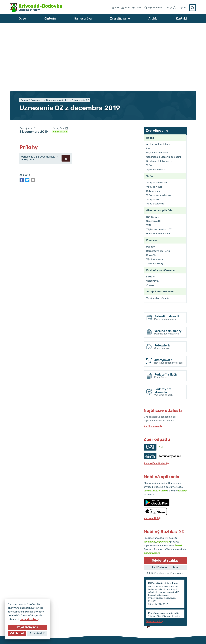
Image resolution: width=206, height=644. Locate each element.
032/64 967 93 (173, 617)
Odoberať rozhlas (165, 496)
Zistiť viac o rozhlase (165, 503)
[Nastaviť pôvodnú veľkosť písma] (171, 8)
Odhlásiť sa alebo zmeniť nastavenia (165, 509)
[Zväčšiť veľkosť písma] (175, 8)
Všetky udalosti (153, 362)
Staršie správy (155, 557)
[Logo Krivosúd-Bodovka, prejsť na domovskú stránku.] (36, 8)
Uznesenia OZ (60, 68)
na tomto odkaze (30, 619)
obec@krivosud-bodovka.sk (180, 621)
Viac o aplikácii (152, 454)
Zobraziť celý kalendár (157, 399)
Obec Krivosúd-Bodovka (143, 636)
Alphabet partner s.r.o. (95, 636)
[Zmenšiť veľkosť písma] (168, 8)
